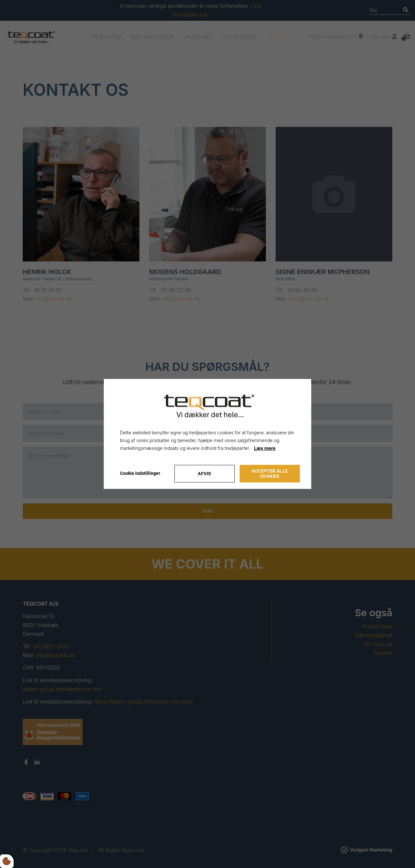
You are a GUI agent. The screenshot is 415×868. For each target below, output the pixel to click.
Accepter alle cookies (270, 474)
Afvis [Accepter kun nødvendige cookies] (204, 474)
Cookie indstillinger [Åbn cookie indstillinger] (140, 474)
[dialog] (207, 434)
